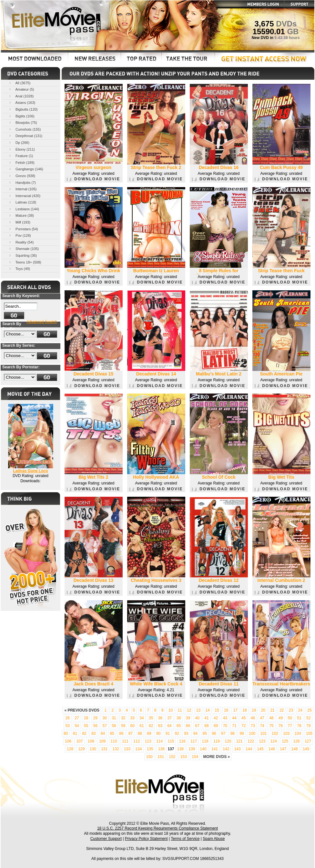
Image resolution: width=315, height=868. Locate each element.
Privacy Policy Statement (146, 839)
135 (150, 749)
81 (75, 733)
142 (226, 749)
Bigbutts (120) (23, 109)
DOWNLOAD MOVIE (93, 179)
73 (253, 726)
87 (131, 733)
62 (151, 726)
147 (283, 749)
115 (171, 741)
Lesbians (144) (24, 209)
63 (160, 726)
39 (188, 718)
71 (234, 726)
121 (239, 741)
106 (68, 741)
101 (263, 733)
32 (123, 718)
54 (77, 726)
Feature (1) (20, 156)
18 (244, 710)
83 (93, 733)
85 (112, 733)
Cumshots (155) (24, 129)
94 (195, 733)
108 (91, 741)
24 (300, 710)
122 (251, 741)
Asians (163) (22, 102)
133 (127, 749)
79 (308, 726)
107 (79, 741)
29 (95, 718)
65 (179, 726)
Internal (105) (22, 189)
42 (216, 718)
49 (281, 718)
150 (149, 757)
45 (244, 718)
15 (217, 710)
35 (151, 718)
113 (148, 741)
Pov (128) (20, 235)
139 (192, 749)
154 (195, 757)
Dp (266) (19, 142)
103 (286, 733)
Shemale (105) (23, 249)
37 (169, 718)
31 (114, 718)
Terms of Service (185, 839)
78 (299, 726)
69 (216, 726)
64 (169, 726)
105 (309, 733)
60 (132, 726)
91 (168, 733)
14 (208, 710)
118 (205, 741)
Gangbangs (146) (26, 169)
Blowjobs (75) (23, 122)
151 (161, 757)
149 (306, 749)
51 (299, 718)
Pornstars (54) (23, 229)
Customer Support (106, 839)
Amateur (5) (21, 89)
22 (282, 710)
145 (260, 749)
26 (68, 718)
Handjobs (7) (22, 182)
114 (159, 741)
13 (198, 710)
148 (295, 749)
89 (149, 733)
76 (281, 726)
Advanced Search (42, 322)
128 (70, 749)
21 (272, 710)
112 (137, 741)
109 (102, 741)
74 (262, 726)
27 (77, 718)
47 (262, 718)
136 (161, 749)
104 (298, 733)
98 (233, 733)
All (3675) (19, 83)
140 (203, 749)
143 (238, 749)
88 (140, 733)
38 (179, 718)
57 (104, 726)
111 (125, 741)
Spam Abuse (214, 839)
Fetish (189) (21, 162)
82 (84, 733)
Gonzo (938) (22, 176)
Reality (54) (21, 242)
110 (114, 741)
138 (180, 749)
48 (271, 718)
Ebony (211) (21, 149)
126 (297, 741)
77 (290, 726)
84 (103, 733)
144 (249, 749)
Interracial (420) (24, 196)
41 (206, 718)
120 (228, 741)
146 (272, 749)
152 (172, 757)
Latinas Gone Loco (30, 471)
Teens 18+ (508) (25, 262)
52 (308, 718)
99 (242, 733)
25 (309, 710)
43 (225, 718)
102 (275, 733)
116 (182, 741)
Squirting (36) (22, 255)
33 (132, 718)
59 (123, 726)
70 (225, 726)
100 (252, 733)
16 (226, 710)
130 (93, 749)
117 (194, 741)
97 (223, 733)
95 (205, 733)
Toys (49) (19, 269)
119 (217, 741)
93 (186, 733)
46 (253, 718)
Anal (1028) (21, 96)
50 (290, 718)
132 (116, 749)
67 (197, 726)
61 (142, 726)
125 (285, 741)
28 (86, 718)
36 (160, 718)
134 (138, 749)
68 (206, 726)
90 (158, 733)
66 (188, 726)
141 (215, 749)
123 (262, 741)
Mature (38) (21, 215)
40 (197, 718)
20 (263, 710)
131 (104, 749)
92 (177, 733)
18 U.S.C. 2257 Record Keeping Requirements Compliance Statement (157, 828)
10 (171, 710)
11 (180, 710)
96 (214, 733)
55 (86, 726)
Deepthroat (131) (25, 136)
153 (184, 757)
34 (142, 718)
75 (271, 726)
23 (291, 710)
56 (95, 726)
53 (68, 726)
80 (66, 733)
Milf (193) (19, 222)
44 (234, 718)
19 (254, 710)
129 (81, 749)
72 (244, 726)
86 (121, 733)
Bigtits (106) (21, 116)
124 (274, 741)
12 (189, 710)
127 (308, 741)
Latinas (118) (22, 202)
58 (114, 726)
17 (235, 710)
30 (104, 718)
